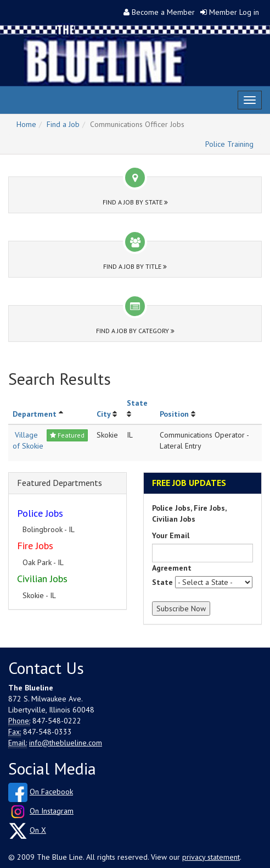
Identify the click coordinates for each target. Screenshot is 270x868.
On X (38, 830)
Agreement (172, 568)
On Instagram (52, 811)
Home (26, 124)
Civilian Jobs (42, 579)
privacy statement (211, 857)
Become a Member (163, 12)
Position (174, 414)
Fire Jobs (35, 546)
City (103, 414)
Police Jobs (40, 513)
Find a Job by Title (135, 266)
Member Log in (234, 12)
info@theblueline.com (66, 743)
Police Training (229, 144)
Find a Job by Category (135, 331)
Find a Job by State (135, 202)
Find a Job (63, 124)
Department (35, 414)
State (137, 403)
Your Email (171, 535)
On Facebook (51, 792)
